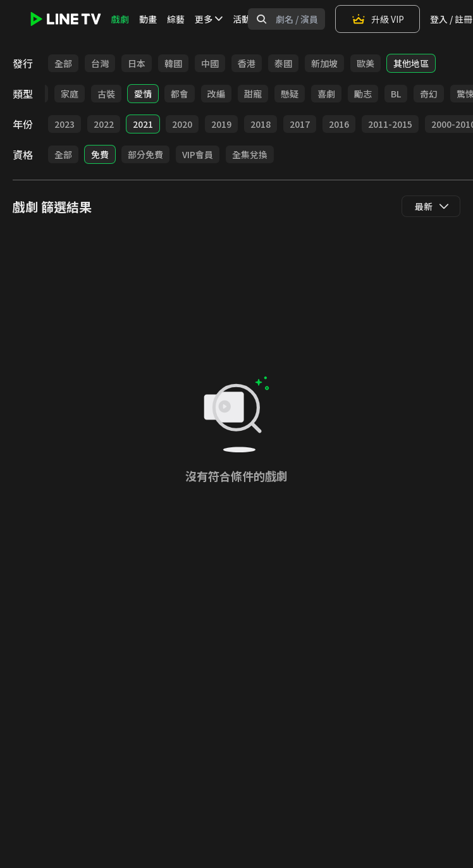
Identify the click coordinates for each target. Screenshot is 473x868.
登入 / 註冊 (451, 19)
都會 (180, 94)
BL (396, 94)
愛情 (143, 94)
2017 (300, 124)
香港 (247, 63)
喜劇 (326, 94)
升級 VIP (378, 19)
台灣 (100, 63)
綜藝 (176, 19)
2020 (182, 124)
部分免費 (145, 154)
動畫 (148, 19)
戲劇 (120, 19)
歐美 (365, 63)
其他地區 (411, 63)
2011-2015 (390, 124)
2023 (64, 124)
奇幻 (429, 94)
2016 (339, 124)
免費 (100, 154)
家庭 (70, 94)
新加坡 (324, 63)
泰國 (283, 63)
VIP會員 (198, 154)
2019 (221, 124)
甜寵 (253, 94)
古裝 (106, 94)
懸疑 (290, 94)
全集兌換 (250, 154)
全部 (63, 63)
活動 (242, 19)
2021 (143, 124)
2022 (104, 124)
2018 (261, 124)
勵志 (363, 94)
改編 (216, 94)
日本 (137, 63)
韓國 (173, 63)
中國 (210, 63)
